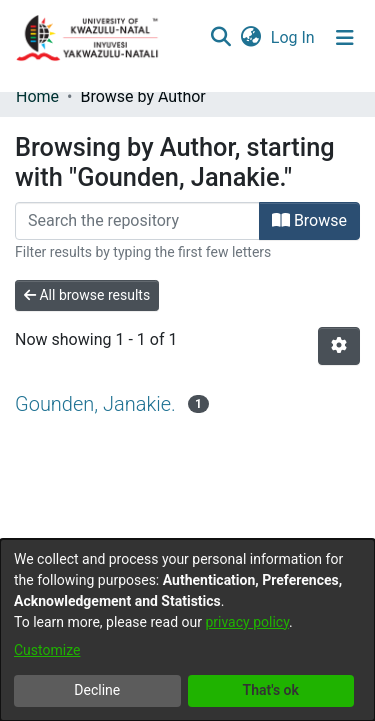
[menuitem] (250, 38)
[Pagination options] (339, 346)
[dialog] (187, 630)
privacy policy (247, 622)
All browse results (87, 295)
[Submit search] (220, 38)
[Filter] (137, 221)
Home (37, 96)
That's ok (271, 690)
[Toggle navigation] (345, 38)
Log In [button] (294, 37)
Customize (47, 650)
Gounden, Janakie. (95, 404)
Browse (309, 220)
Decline (97, 690)
